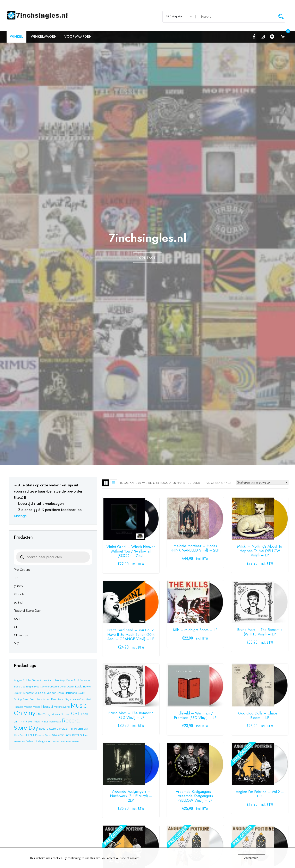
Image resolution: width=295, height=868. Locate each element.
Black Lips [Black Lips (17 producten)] (20, 687)
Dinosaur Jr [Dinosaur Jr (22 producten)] (30, 693)
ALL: (228, 483)
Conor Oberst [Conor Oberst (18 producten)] (67, 687)
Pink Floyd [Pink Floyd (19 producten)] (26, 722)
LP (16, 578)
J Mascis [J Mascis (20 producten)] (40, 699)
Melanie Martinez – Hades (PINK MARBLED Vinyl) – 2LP (195, 548)
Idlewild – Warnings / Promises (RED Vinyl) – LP (195, 715)
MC (16, 643)
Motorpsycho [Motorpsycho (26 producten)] (62, 707)
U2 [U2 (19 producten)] (24, 741)
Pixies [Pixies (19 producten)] (36, 722)
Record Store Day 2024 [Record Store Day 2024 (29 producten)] (54, 729)
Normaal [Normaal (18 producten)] (65, 714)
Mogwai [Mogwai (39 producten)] (47, 707)
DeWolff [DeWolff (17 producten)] (18, 693)
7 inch (18, 586)
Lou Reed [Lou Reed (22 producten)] (52, 699)
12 (217, 483)
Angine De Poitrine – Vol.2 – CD (260, 794)
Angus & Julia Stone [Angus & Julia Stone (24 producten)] (26, 680)
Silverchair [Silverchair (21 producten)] (58, 735)
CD (16, 627)
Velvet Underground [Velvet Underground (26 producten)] (39, 741)
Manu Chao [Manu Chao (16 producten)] (79, 699)
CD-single (21, 635)
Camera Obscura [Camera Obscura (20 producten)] (49, 687)
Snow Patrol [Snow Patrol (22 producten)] (72, 735)
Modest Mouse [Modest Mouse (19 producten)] (32, 707)
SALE (18, 619)
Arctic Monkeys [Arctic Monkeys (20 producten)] (57, 680)
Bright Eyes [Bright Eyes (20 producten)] (33, 687)
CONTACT (147, 258)
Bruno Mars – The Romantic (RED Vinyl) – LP (131, 715)
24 (222, 483)
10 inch (19, 602)
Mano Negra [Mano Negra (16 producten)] (65, 699)
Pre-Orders (22, 570)
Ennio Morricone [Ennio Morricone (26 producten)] (67, 693)
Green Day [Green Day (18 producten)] (28, 699)
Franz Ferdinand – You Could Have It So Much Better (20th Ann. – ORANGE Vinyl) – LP (131, 635)
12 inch (19, 594)
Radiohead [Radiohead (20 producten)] (55, 722)
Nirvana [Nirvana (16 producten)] (56, 714)
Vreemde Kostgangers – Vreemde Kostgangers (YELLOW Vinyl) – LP (195, 796)
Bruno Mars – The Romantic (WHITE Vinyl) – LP (260, 632)
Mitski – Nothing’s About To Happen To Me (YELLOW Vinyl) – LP (260, 551)
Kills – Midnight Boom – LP (195, 630)
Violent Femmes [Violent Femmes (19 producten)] (62, 741)
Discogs (20, 516)
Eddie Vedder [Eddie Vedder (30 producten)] (47, 693)
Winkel (16, 37)
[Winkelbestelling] (262, 482)
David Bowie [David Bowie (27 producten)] (83, 686)
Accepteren (251, 858)
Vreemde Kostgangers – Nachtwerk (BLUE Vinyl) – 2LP (131, 796)
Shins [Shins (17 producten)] (48, 735)
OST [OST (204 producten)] (76, 713)
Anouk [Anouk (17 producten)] (43, 680)
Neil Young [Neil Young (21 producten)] (44, 714)
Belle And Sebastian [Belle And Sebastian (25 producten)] (79, 680)
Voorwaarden (78, 37)
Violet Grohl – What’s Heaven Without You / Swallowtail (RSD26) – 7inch (131, 551)
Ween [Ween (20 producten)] (75, 741)
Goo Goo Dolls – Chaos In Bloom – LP (260, 715)
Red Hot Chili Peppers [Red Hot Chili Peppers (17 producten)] (32, 735)
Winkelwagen (44, 37)
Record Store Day (27, 611)
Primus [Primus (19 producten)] (44, 722)
